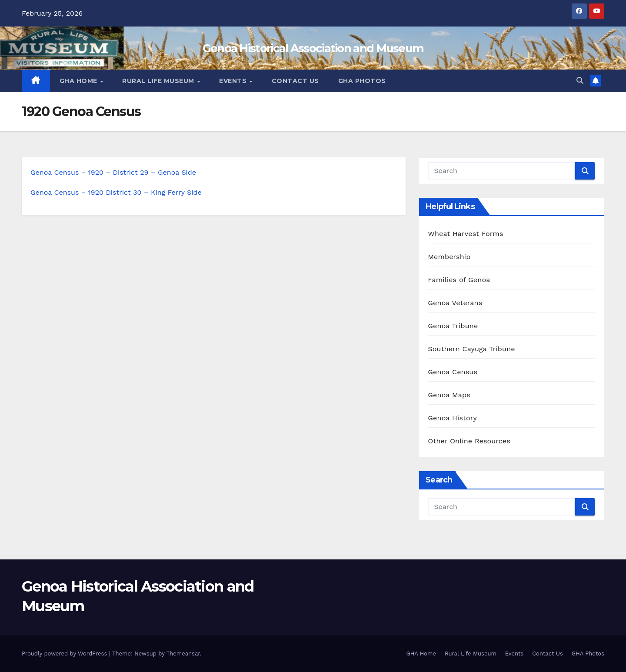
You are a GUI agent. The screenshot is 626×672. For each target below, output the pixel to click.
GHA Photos (362, 81)
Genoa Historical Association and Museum (313, 48)
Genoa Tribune (453, 326)
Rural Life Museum (159, 81)
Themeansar (183, 654)
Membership (449, 257)
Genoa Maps (449, 395)
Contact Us (295, 81)
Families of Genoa (459, 280)
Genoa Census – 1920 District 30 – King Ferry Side (116, 192)
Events (234, 81)
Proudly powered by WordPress (65, 654)
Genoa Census (453, 372)
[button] (580, 81)
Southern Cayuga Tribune (471, 349)
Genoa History (452, 418)
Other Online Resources (469, 441)
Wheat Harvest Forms (465, 234)
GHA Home (80, 81)
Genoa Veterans (455, 303)
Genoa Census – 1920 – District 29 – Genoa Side (113, 172)
